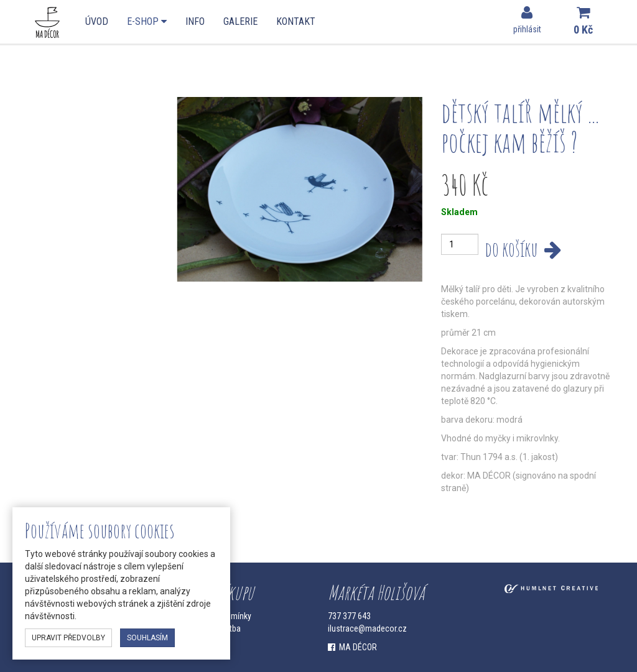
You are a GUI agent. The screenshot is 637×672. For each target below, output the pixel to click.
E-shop (147, 21)
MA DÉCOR (352, 647)
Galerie (240, 21)
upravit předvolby (68, 638)
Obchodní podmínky (216, 616)
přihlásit (527, 20)
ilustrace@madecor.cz (367, 628)
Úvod (97, 21)
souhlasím (147, 638)
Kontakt (296, 21)
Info (195, 21)
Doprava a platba (211, 628)
